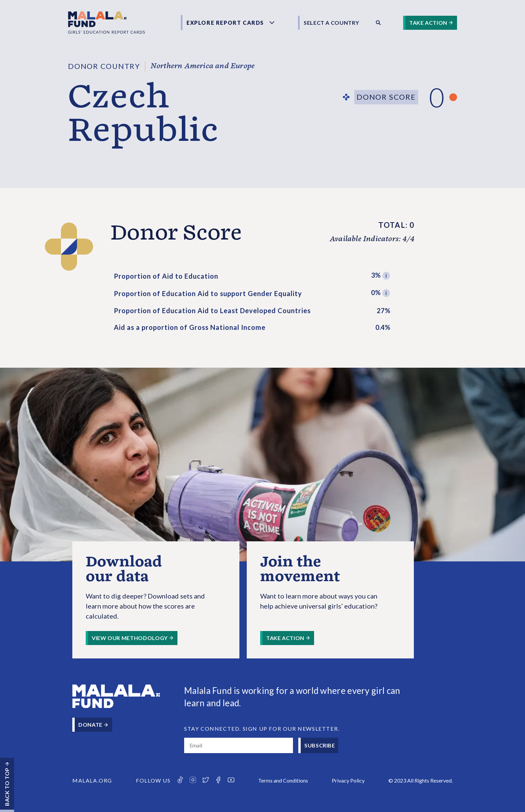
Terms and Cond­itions (283, 780)
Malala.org (92, 780)
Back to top (7, 787)
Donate (90, 725)
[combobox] (334, 23)
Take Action (428, 23)
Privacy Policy (348, 780)
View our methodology (130, 638)
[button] (386, 276)
